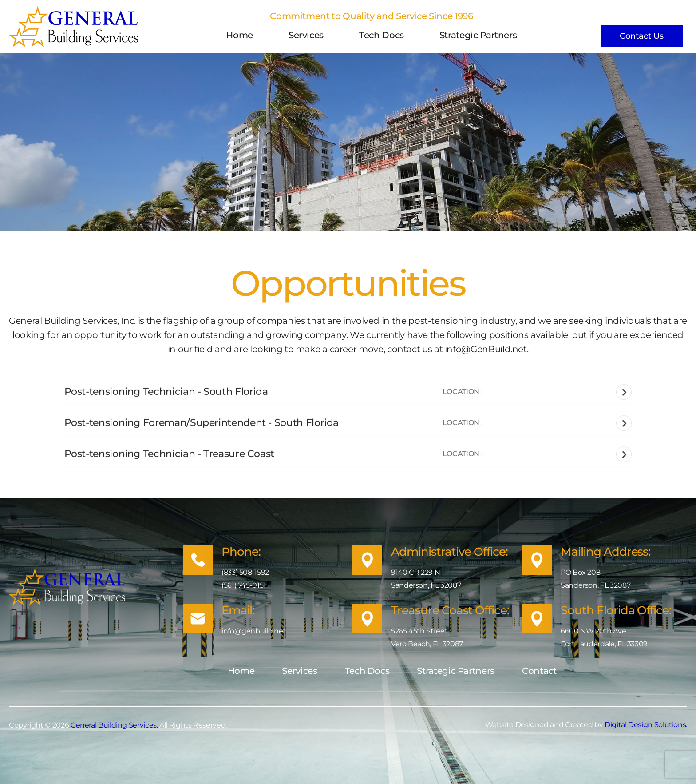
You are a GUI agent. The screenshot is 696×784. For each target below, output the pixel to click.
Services (306, 35)
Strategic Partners (478, 35)
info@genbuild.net (254, 631)
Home (239, 35)
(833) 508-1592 (245, 572)
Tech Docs (382, 35)
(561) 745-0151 (244, 585)
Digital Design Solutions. (646, 725)
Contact (539, 671)
